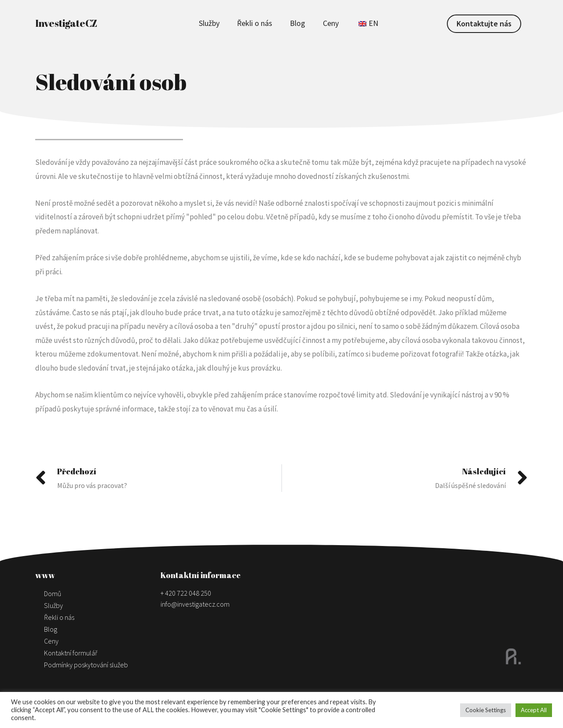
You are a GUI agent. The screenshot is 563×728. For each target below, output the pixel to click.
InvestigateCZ (66, 23)
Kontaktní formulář (71, 653)
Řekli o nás (255, 23)
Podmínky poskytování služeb (86, 665)
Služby (209, 23)
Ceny (331, 23)
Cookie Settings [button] (486, 710)
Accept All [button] (534, 710)
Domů (53, 593)
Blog (298, 23)
